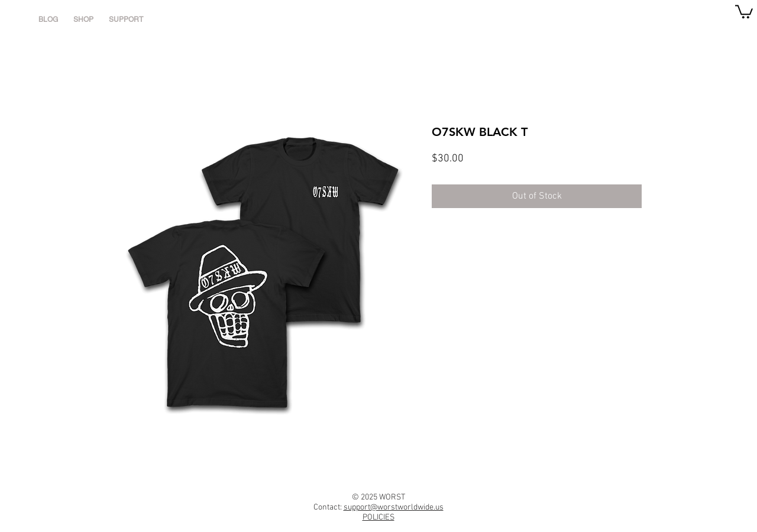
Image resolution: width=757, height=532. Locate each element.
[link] (744, 11)
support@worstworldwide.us (394, 507)
